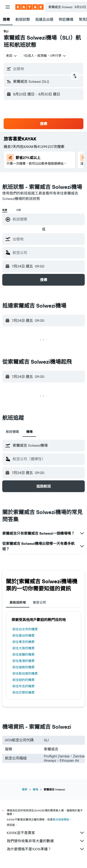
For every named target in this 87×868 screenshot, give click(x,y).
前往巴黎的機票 (24, 693)
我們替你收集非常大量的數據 (46, 841)
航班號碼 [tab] (12, 432)
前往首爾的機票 (24, 655)
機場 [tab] (29, 432)
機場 (35, 789)
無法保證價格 (61, 819)
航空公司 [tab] (40, 602)
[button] (8, 7)
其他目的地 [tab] (18, 602)
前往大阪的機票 (24, 648)
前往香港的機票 (24, 661)
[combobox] (12, 56)
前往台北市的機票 (25, 629)
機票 (25, 789)
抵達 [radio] (5, 210)
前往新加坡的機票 (25, 674)
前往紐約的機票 (24, 680)
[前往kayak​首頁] (29, 7)
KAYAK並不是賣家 (46, 833)
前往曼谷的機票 (24, 636)
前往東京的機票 (24, 642)
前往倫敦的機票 (24, 667)
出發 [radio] (19, 210)
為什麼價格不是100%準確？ (46, 849)
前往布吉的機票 (24, 686)
